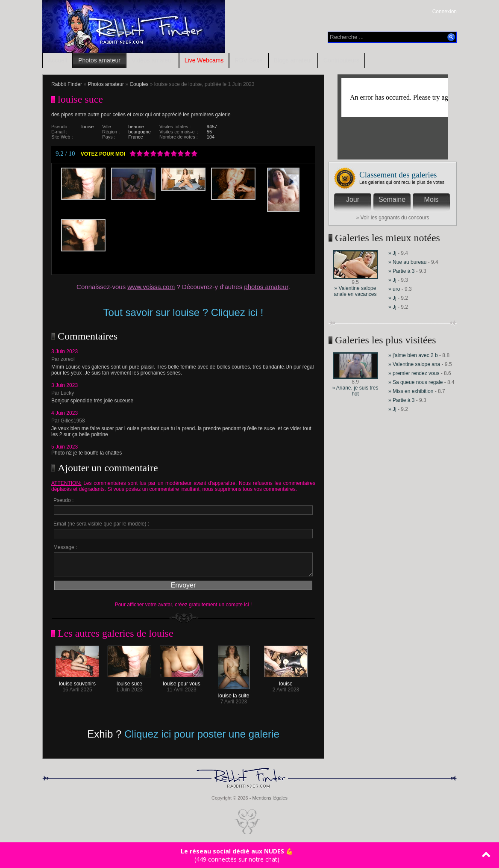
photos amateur (266, 287)
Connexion (445, 12)
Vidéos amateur (153, 60)
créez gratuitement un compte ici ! (213, 605)
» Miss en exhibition (412, 391)
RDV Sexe (248, 60)
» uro (394, 289)
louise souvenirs (77, 681)
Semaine (392, 199)
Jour (353, 199)
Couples (139, 84)
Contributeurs (341, 60)
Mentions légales (270, 798)
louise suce (129, 681)
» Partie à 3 (401, 271)
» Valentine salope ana (414, 364)
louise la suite (234, 693)
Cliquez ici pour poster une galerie (202, 734)
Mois (431, 199)
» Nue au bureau (407, 262)
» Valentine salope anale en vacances (355, 291)
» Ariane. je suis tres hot (355, 391)
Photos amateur (99, 60)
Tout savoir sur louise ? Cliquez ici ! (183, 312)
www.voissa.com (151, 287)
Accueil (57, 60)
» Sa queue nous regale (415, 382)
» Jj (392, 253)
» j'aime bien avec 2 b (413, 355)
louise (286, 681)
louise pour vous (182, 681)
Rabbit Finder (67, 84)
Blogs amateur (293, 60)
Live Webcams (204, 60)
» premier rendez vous (414, 373)
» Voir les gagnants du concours (393, 218)
